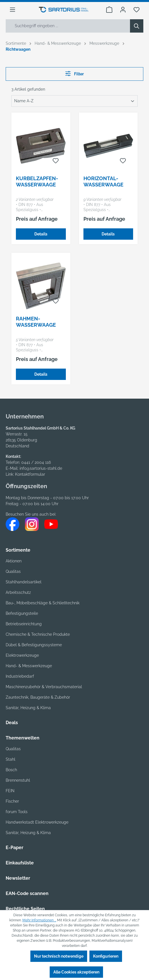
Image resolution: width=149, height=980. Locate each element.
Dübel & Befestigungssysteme (34, 645)
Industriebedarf (20, 676)
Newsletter (18, 878)
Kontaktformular (30, 474)
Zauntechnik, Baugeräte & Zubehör (38, 697)
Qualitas (13, 571)
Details (41, 234)
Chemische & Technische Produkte (38, 634)
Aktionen (14, 561)
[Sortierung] (74, 101)
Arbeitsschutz (18, 592)
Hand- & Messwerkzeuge (29, 666)
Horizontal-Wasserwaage (103, 181)
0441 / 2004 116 (36, 462)
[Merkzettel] (137, 10)
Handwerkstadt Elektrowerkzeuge (37, 822)
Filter (74, 74)
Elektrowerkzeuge (22, 655)
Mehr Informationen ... (39, 920)
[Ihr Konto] (123, 10)
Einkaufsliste (20, 863)
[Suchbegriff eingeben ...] (68, 26)
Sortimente (18, 550)
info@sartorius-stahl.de (41, 468)
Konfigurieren (106, 956)
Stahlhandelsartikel (24, 582)
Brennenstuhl (18, 780)
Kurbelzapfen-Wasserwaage (37, 181)
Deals (12, 723)
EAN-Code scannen (27, 893)
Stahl (11, 759)
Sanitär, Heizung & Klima (28, 833)
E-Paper (14, 848)
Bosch (11, 770)
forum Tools (17, 812)
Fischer (12, 801)
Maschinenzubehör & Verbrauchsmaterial (44, 687)
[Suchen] (137, 26)
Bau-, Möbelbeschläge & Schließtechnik (43, 603)
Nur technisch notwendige (59, 956)
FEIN (10, 791)
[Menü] (12, 10)
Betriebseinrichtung (24, 624)
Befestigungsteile (22, 613)
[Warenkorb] (109, 10)
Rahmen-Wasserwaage (36, 322)
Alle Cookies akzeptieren (76, 972)
